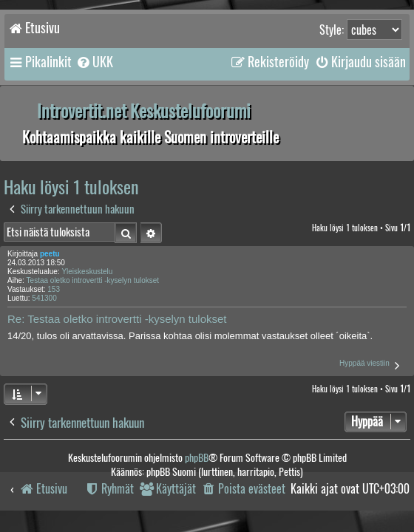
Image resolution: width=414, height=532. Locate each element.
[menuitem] (94, 62)
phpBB (197, 458)
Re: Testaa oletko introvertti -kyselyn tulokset (117, 319)
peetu (50, 254)
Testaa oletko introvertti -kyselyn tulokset (93, 280)
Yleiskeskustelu (87, 272)
